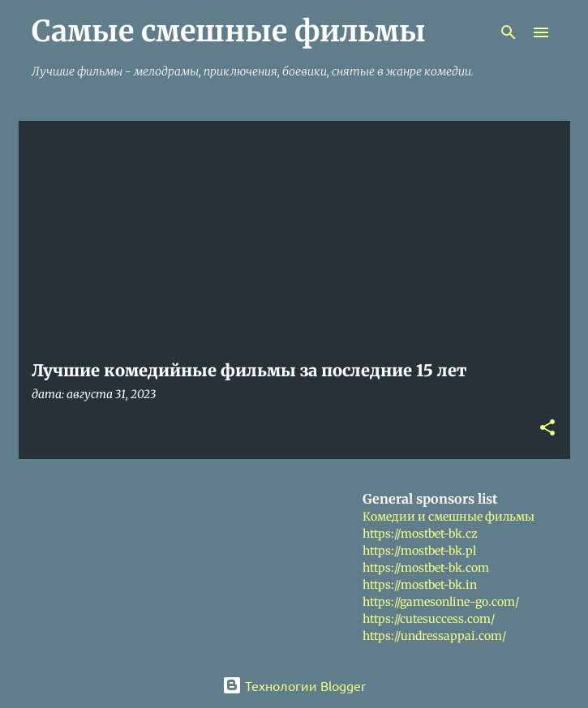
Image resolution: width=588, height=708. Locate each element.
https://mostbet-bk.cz (420, 534)
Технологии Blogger (294, 685)
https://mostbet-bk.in (420, 585)
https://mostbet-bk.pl (419, 551)
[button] (547, 429)
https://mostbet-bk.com (426, 568)
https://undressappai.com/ (434, 636)
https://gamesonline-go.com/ (441, 602)
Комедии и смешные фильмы (449, 517)
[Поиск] (509, 32)
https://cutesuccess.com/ (429, 619)
